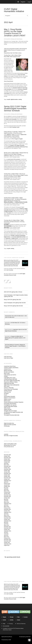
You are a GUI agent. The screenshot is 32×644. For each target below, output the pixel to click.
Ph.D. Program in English (17, 139)
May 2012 (6, 522)
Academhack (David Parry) (10, 366)
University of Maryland (22, 89)
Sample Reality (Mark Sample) (11, 406)
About (19, 620)
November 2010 (7, 541)
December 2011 (7, 527)
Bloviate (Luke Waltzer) (9, 372)
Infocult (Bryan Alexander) (10, 396)
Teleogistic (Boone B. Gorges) (10, 411)
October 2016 (7, 486)
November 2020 (7, 469)
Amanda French (7, 369)
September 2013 (8, 512)
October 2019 (7, 475)
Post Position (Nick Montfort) (10, 404)
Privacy (11, 624)
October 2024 (7, 459)
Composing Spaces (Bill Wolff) (11, 379)
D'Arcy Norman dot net (9, 447)
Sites (18, 617)
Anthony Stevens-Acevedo (21, 202)
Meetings (13, 39)
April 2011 (6, 535)
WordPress (9, 637)
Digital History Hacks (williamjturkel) (12, 385)
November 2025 (7, 455)
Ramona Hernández (9, 202)
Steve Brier (7, 227)
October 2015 (7, 498)
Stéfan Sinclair (7, 408)
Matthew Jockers (8, 399)
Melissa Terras (7, 401)
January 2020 (7, 472)
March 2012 (7, 525)
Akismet (28, 637)
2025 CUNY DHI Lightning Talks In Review (13, 292)
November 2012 (7, 518)
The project (9, 213)
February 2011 (7, 538)
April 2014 (6, 505)
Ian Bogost (6, 394)
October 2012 (7, 519)
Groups (12, 617)
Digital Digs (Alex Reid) (9, 383)
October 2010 (7, 542)
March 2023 (7, 465)
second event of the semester (14, 159)
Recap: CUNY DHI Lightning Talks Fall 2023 (13, 306)
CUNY (10, 640)
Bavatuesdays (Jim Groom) (10, 445)
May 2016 (6, 488)
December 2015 (7, 495)
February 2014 (7, 508)
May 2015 (6, 499)
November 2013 (7, 509)
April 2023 (6, 463)
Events (4, 620)
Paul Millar (6, 225)
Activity (12, 620)
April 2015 (6, 501)
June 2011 (6, 534)
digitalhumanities (14, 99)
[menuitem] (2, 2)
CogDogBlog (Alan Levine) (10, 378)
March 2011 (7, 537)
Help (4, 624)
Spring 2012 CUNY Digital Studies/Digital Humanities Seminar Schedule (15, 109)
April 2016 (6, 489)
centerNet (6, 434)
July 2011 (6, 532)
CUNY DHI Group (8, 357)
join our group (10, 270)
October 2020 (7, 471)
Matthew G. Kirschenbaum (10, 398)
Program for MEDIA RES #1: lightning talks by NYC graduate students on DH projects (15, 338)
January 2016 (7, 494)
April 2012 (6, 524)
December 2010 (7, 540)
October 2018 (7, 476)
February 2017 (7, 484)
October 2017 (7, 479)
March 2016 (7, 491)
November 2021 (7, 466)
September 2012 (8, 521)
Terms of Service (21, 624)
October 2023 (7, 462)
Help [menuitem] (18, 2)
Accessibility (6, 626)
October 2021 (7, 468)
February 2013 (7, 517)
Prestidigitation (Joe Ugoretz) (10, 405)
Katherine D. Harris (8, 156)
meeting (20, 99)
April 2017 (6, 482)
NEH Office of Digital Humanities (11, 436)
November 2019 (7, 474)
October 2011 (7, 530)
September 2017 (8, 481)
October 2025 (7, 456)
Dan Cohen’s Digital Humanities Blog (12, 381)
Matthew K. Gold (10, 135)
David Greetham (16, 136)
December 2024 (7, 458)
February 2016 (7, 492)
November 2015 (7, 497)
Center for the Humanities (11, 119)
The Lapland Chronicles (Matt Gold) (12, 415)
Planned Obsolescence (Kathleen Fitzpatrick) (14, 402)
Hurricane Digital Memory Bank (19, 237)
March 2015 (7, 502)
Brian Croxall (7, 373)
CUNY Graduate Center (14, 127)
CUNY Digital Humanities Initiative (14, 10)
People (4, 617)
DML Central (7, 386)
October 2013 (7, 511)
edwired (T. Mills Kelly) (9, 388)
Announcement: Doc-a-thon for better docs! (14, 316)
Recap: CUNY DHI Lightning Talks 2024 (13, 300)
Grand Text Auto (7, 392)
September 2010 (8, 544)
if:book (5, 395)
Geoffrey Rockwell (8, 391)
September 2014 (8, 504)
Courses (25, 617)
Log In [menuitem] (29, 2)
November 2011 (7, 528)
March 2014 (7, 507)
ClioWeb (6, 376)
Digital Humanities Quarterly (10, 425)
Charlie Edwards (19, 39)
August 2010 (7, 545)
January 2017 (7, 485)
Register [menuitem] (23, 2)
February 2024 (7, 461)
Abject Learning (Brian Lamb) (10, 444)
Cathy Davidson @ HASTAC (10, 375)
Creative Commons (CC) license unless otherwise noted (13, 629)
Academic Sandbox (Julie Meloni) (11, 368)
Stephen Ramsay (8, 409)
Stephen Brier (23, 135)
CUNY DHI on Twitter (9, 358)
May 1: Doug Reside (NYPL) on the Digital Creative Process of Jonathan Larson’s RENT (15, 32)
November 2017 (7, 478)
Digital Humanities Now (9, 423)
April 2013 (6, 514)
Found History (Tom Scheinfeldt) (11, 389)
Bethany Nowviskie (8, 371)
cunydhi (8, 99)
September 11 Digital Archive (12, 238)
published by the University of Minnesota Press (18, 147)
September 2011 (8, 531)
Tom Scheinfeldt (8, 226)
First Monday (7, 426)
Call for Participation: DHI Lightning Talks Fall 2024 (15, 303)
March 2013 (7, 515)
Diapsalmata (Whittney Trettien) (11, 382)
